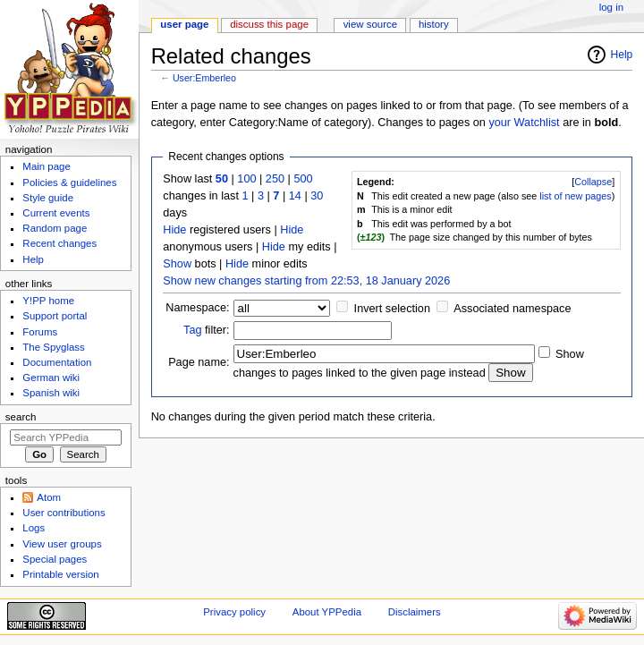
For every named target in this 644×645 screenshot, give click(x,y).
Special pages (55, 559)
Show (177, 264)
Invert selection (392, 309)
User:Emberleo (204, 78)
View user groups (62, 544)
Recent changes (59, 243)
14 (295, 196)
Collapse (593, 182)
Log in (611, 7)
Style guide (48, 198)
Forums (40, 332)
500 (303, 179)
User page (184, 24)
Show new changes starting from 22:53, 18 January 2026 (306, 281)
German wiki (51, 378)
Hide (174, 230)
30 (317, 196)
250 (275, 179)
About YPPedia (327, 612)
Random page (55, 228)
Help (622, 55)
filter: (207, 330)
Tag (192, 330)
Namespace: (197, 308)
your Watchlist (524, 123)
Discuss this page (269, 24)
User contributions (64, 513)
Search (21, 417)
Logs (34, 528)
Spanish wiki (51, 393)
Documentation (57, 362)
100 (246, 179)
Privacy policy (234, 612)
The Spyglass (53, 347)
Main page (47, 166)
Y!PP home (48, 301)
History (434, 24)
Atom (49, 497)
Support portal (55, 316)
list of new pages (575, 196)
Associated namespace (512, 309)
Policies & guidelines (69, 182)
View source (370, 24)
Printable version (60, 574)
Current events (56, 213)
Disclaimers (415, 612)
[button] (593, 182)
